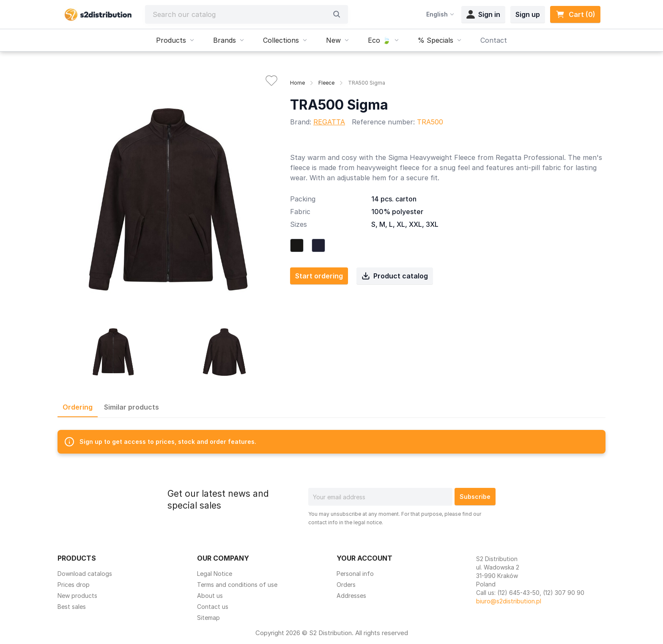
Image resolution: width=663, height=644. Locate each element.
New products (77, 596)
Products (176, 40)
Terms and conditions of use (237, 585)
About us (210, 596)
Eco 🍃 (384, 40)
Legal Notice (215, 574)
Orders (346, 585)
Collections (286, 40)
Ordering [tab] (78, 407)
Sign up (528, 14)
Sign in (483, 14)
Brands (230, 40)
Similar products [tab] (132, 407)
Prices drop (74, 585)
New (338, 40)
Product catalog (395, 276)
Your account (364, 558)
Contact (494, 40)
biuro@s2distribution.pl (509, 601)
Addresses (351, 596)
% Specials (441, 40)
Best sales (72, 607)
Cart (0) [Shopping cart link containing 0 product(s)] (575, 14)
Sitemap (208, 618)
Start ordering (319, 276)
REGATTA (329, 122)
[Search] (240, 14)
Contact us (213, 607)
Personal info (355, 574)
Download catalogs (85, 574)
